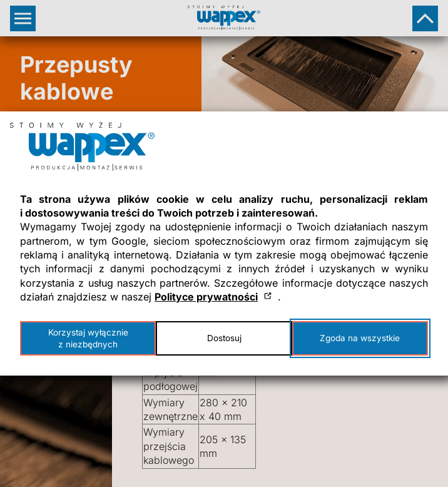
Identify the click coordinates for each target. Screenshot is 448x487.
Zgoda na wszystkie (360, 338)
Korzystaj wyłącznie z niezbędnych (88, 338)
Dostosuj (224, 338)
